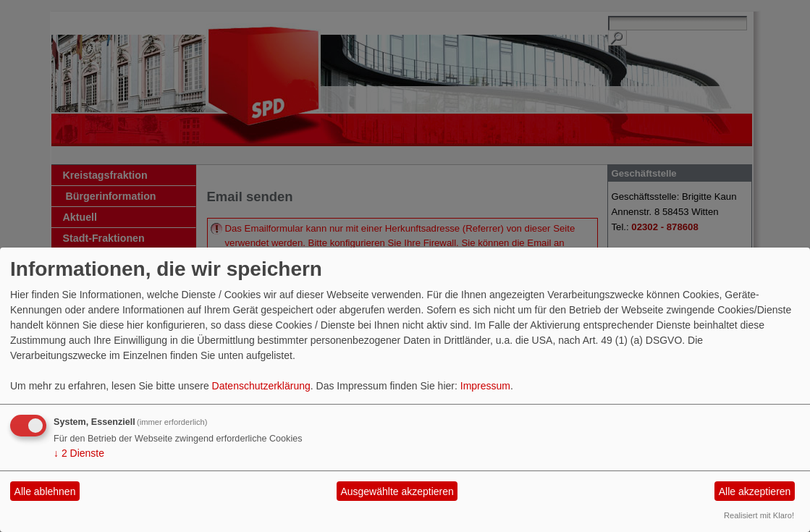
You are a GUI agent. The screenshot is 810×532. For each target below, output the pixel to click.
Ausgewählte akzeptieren (397, 491)
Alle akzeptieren (755, 491)
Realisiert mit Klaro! (759, 515)
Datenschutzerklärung (261, 386)
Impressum (485, 386)
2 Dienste (79, 453)
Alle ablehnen (45, 491)
